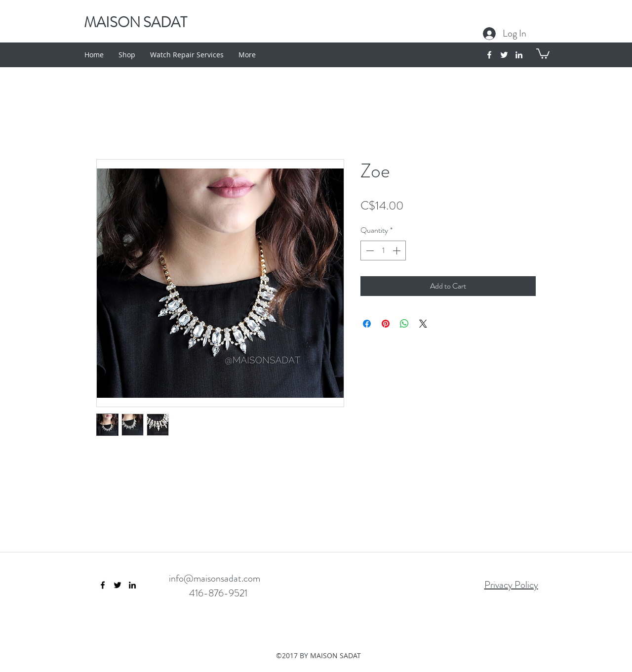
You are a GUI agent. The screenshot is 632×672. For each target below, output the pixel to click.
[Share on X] (423, 324)
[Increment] (397, 251)
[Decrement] (369, 251)
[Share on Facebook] (367, 324)
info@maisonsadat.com (215, 578)
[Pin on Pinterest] (386, 324)
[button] (543, 53)
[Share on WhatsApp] (404, 324)
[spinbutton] (383, 251)
